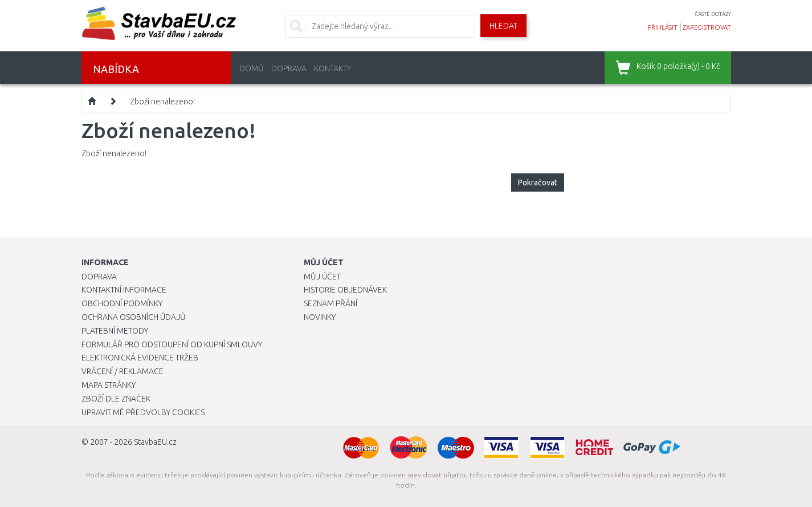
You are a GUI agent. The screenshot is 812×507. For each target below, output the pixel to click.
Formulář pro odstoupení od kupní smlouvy (172, 344)
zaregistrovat (707, 27)
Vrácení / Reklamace (123, 371)
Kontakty (332, 68)
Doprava (289, 68)
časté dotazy (713, 14)
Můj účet (322, 277)
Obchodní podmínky (122, 303)
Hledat (503, 26)
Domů (252, 68)
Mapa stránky (109, 385)
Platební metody (115, 331)
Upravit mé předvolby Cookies (143, 412)
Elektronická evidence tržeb (140, 358)
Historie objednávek (345, 290)
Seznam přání (330, 303)
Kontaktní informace (124, 290)
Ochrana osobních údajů (134, 317)
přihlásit (663, 27)
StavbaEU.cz (155, 442)
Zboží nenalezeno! (162, 102)
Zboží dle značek (116, 399)
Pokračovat (538, 182)
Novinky (320, 317)
